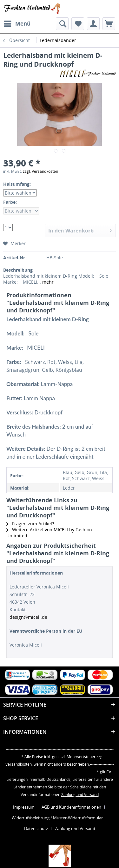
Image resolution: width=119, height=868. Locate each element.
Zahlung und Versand (80, 795)
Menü (17, 23)
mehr (47, 282)
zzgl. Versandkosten (40, 171)
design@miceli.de (28, 617)
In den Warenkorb (80, 230)
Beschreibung (18, 270)
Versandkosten (19, 764)
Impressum (24, 807)
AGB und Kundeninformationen (71, 807)
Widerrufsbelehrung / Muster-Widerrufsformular (57, 818)
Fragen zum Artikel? (30, 524)
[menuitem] (17, 24)
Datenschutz (36, 829)
